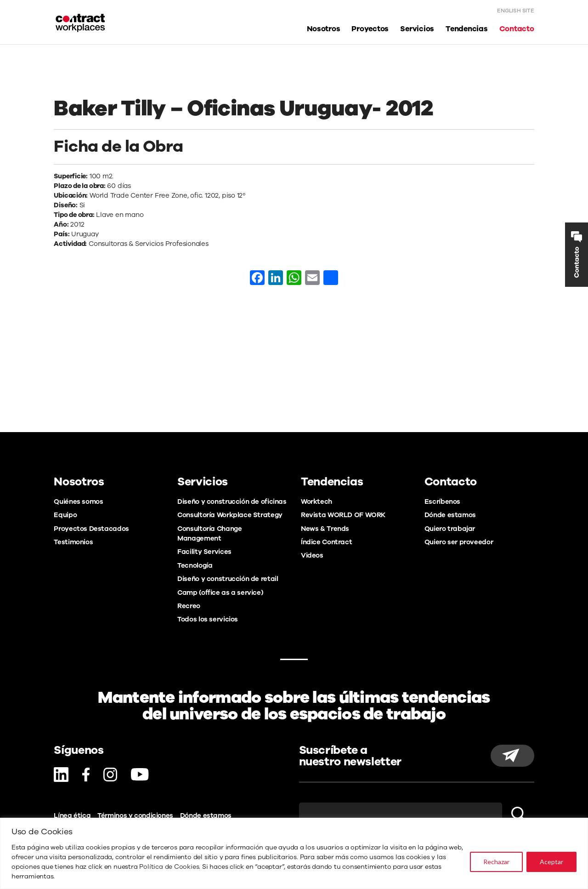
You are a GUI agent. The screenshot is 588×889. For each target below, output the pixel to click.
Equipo (65, 515)
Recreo (189, 606)
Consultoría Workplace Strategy (230, 515)
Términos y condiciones (135, 815)
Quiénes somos (78, 501)
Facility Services (204, 552)
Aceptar (551, 862)
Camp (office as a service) (220, 593)
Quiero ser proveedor (459, 542)
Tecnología (195, 565)
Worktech (317, 501)
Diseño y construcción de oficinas (232, 501)
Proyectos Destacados (91, 529)
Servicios (417, 29)
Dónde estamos (450, 515)
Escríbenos (442, 501)
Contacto (517, 29)
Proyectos (370, 29)
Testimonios (73, 542)
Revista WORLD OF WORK (343, 515)
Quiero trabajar (450, 529)
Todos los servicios (208, 619)
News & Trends (325, 529)
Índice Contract (326, 542)
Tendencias (467, 29)
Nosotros (323, 29)
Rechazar (496, 862)
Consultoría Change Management (209, 533)
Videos (312, 555)
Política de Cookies (169, 867)
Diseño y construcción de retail (228, 579)
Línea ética (72, 815)
